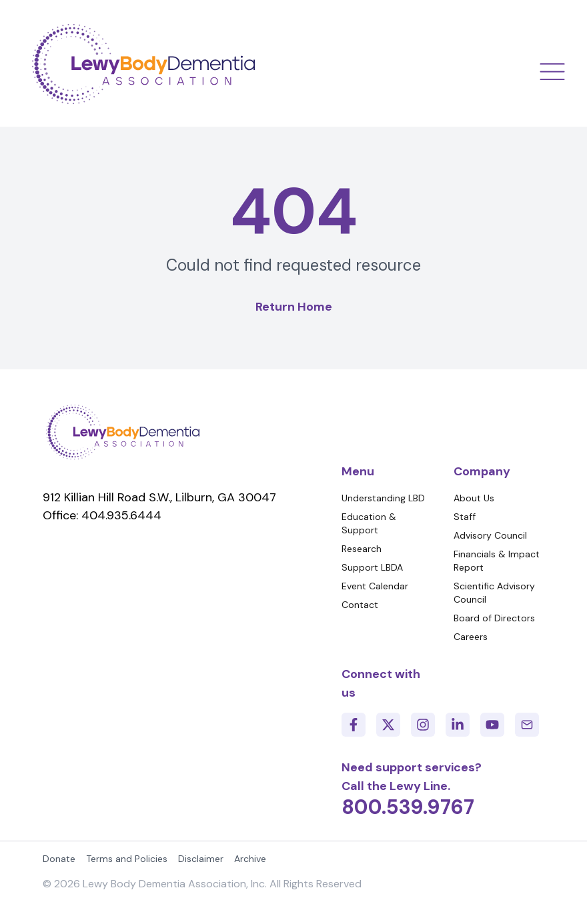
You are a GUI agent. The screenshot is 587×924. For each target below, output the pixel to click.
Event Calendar (375, 586)
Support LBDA (372, 567)
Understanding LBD (383, 498)
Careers (471, 637)
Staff (465, 517)
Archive (250, 859)
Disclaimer (201, 859)
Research (362, 549)
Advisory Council (490, 535)
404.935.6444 (121, 515)
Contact (360, 605)
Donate (59, 859)
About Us (474, 498)
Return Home (294, 307)
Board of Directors (494, 618)
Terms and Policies (127, 859)
